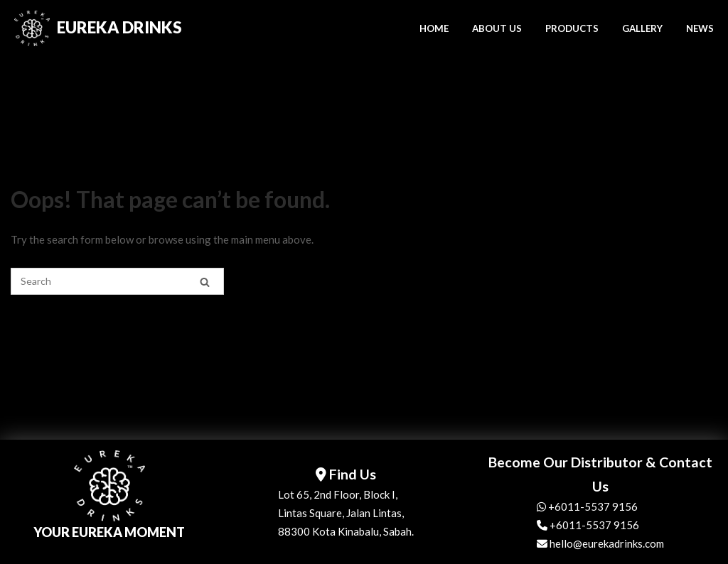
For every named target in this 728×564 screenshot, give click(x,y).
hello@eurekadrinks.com (600, 543)
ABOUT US (497, 28)
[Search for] (117, 281)
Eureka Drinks (119, 27)
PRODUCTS (572, 28)
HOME (434, 28)
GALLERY (642, 28)
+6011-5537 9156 (587, 506)
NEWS (700, 28)
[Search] (205, 282)
